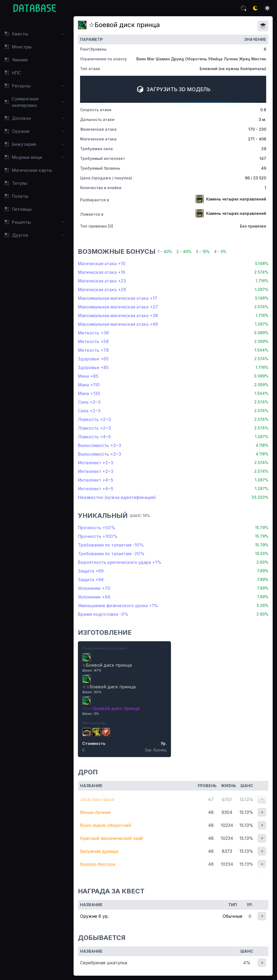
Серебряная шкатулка (104, 963)
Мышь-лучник (95, 812)
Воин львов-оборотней (105, 825)
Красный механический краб (112, 838)
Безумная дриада (99, 851)
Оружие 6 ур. (94, 916)
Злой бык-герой (97, 799)
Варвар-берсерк (98, 864)
